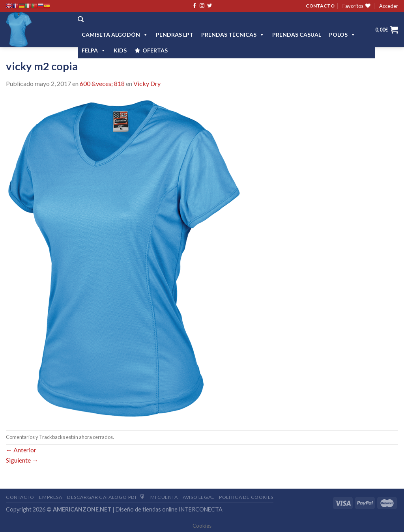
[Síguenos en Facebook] (195, 6)
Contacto (20, 497)
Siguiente (22, 460)
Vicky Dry (147, 83)
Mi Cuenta (164, 497)
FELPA (94, 50)
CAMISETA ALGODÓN (115, 35)
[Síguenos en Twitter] (209, 6)
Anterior (21, 450)
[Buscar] (81, 19)
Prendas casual (297, 35)
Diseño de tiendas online (147, 509)
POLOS (342, 35)
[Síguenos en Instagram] (202, 6)
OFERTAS (155, 50)
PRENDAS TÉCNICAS (233, 35)
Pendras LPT (175, 35)
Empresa (50, 497)
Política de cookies (246, 497)
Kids (120, 50)
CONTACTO (320, 6)
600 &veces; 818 (102, 83)
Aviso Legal (198, 497)
